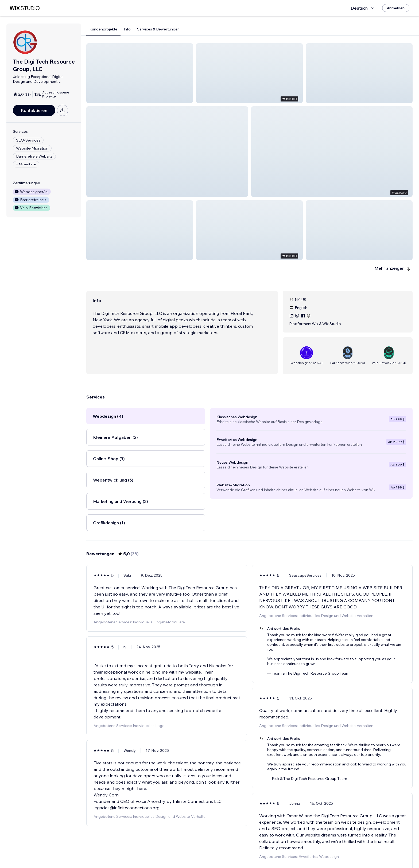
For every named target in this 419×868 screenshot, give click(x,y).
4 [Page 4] (249, 849)
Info (127, 29)
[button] (140, 73)
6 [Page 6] (269, 849)
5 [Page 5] (259, 849)
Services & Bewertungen (158, 29)
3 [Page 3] (240, 849)
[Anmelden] (396, 8)
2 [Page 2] (230, 849)
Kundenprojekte (103, 29)
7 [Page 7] (278, 849)
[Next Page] (288, 849)
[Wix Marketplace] (25, 8)
